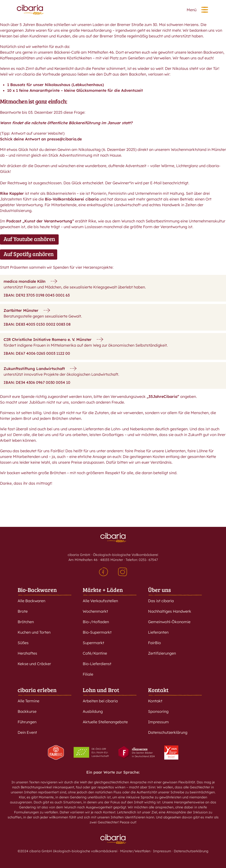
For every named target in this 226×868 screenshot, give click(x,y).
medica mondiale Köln (25, 281)
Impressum (158, 722)
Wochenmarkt (95, 611)
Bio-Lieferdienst (97, 664)
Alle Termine (28, 701)
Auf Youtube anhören (29, 239)
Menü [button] (192, 10)
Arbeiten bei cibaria (100, 701)
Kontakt (158, 690)
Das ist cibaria (161, 601)
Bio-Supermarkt (97, 632)
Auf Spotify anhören (29, 254)
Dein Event (27, 732)
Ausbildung (93, 711)
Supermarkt (93, 643)
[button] (205, 10)
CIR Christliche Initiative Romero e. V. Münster (48, 339)
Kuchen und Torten (34, 632)
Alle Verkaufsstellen (100, 601)
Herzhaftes (27, 653)
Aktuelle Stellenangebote (105, 722)
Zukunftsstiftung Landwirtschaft (34, 369)
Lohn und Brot (101, 690)
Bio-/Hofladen (96, 622)
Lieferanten (158, 632)
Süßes (23, 643)
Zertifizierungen (162, 653)
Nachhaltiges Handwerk (170, 611)
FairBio (154, 643)
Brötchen (26, 622)
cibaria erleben (37, 690)
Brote (23, 611)
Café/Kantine (95, 653)
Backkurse (27, 711)
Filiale (88, 674)
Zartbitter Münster (21, 310)
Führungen (27, 722)
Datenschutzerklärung (168, 732)
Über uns (159, 590)
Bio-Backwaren (37, 590)
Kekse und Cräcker (34, 664)
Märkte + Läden (103, 590)
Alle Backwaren (31, 601)
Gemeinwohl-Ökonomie (169, 622)
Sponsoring (158, 711)
